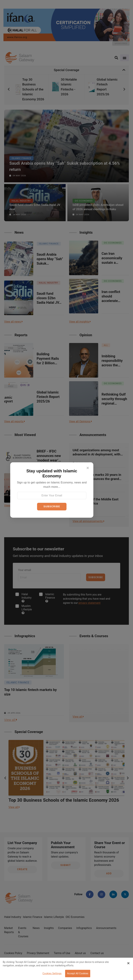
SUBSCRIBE (52, 506)
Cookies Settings (52, 974)
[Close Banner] (128, 963)
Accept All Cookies (78, 974)
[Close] (88, 468)
